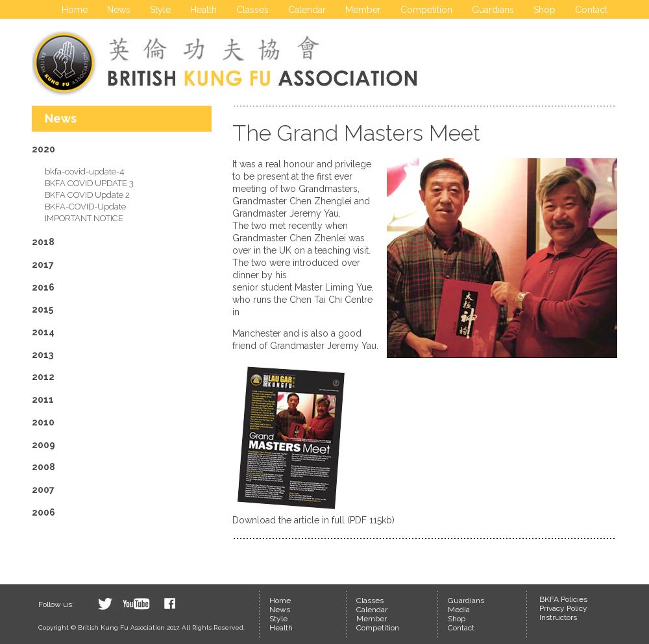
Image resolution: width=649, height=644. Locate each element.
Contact (591, 10)
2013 (43, 355)
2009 (43, 445)
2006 (43, 512)
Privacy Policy (563, 608)
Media (459, 610)
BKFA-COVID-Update (85, 207)
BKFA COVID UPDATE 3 (89, 183)
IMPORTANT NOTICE (84, 218)
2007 (43, 490)
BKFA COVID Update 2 (87, 195)
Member (363, 10)
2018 (43, 242)
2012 (43, 377)
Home (75, 10)
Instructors (558, 617)
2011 (43, 400)
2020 (43, 149)
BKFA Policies (563, 599)
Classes (252, 10)
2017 (43, 265)
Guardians (493, 10)
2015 (43, 309)
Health (203, 10)
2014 (43, 332)
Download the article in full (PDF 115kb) (313, 520)
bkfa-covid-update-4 (84, 172)
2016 (43, 287)
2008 (43, 467)
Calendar (307, 10)
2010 (43, 422)
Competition (426, 10)
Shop (545, 10)
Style (160, 10)
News (119, 10)
